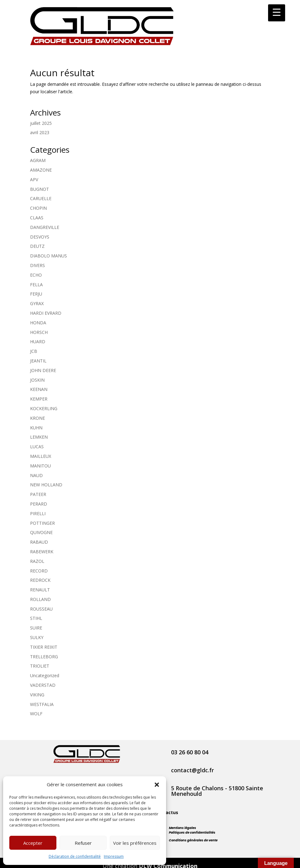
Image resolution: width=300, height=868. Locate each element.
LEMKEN (39, 437)
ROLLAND (40, 599)
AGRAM (38, 160)
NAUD (36, 475)
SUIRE (36, 628)
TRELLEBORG (44, 657)
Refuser (83, 843)
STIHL (36, 618)
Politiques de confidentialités (192, 833)
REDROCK (40, 580)
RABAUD (39, 542)
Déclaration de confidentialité (75, 856)
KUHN (36, 428)
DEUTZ (37, 246)
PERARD (39, 504)
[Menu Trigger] (277, 13)
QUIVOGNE (41, 532)
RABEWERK (42, 552)
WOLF (36, 714)
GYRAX (37, 303)
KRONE (37, 418)
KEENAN (39, 389)
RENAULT (40, 590)
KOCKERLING (44, 408)
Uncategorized (45, 675)
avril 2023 (40, 132)
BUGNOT (40, 189)
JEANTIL (38, 361)
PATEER (38, 494)
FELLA (36, 285)
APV (34, 180)
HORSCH (39, 332)
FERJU (36, 294)
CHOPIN (38, 208)
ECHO (36, 275)
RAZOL (37, 561)
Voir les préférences (135, 843)
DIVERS (37, 265)
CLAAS (37, 218)
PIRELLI (38, 513)
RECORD (39, 571)
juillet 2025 (41, 123)
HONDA (38, 323)
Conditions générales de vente (193, 840)
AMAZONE (41, 170)
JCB (34, 351)
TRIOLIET (40, 666)
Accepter (33, 843)
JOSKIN (37, 380)
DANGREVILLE (45, 227)
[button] (157, 785)
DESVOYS (40, 237)
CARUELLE (41, 198)
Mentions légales (183, 828)
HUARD (38, 342)
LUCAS (37, 447)
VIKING (37, 695)
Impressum (114, 856)
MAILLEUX (41, 456)
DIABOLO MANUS (49, 256)
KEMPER (39, 399)
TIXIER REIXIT (44, 647)
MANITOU (40, 466)
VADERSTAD (43, 685)
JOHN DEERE (43, 370)
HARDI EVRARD (46, 313)
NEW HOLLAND (46, 485)
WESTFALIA (42, 704)
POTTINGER (42, 523)
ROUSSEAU (41, 609)
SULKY (37, 637)
